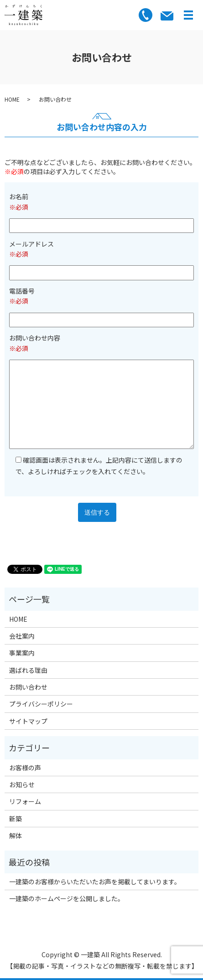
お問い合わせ (28, 687)
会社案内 (22, 636)
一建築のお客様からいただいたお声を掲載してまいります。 (95, 882)
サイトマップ (28, 721)
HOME (12, 99)
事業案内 (22, 653)
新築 (16, 819)
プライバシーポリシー (41, 704)
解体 (16, 836)
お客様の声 (25, 768)
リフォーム (25, 801)
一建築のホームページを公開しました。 (67, 898)
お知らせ (22, 784)
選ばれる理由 (28, 670)
